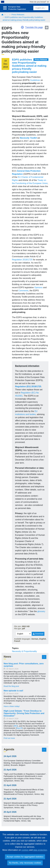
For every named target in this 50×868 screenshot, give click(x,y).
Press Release (41, 60)
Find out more (9, 738)
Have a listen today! (12, 706)
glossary (41, 611)
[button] (22, 27)
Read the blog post (11, 686)
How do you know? (39, 2)
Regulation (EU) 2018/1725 (28, 386)
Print (47, 28)
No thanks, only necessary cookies (25, 863)
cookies (25, 850)
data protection (40, 850)
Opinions (38, 287)
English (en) (40, 8)
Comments (23, 291)
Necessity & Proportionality (24, 651)
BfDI (16, 726)
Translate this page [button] (34, 27)
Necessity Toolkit (28, 138)
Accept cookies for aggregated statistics (25, 857)
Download (38, 634)
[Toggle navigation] (5, 8)
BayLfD (19, 728)
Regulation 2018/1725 (22, 260)
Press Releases (18, 15)
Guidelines (35, 80)
